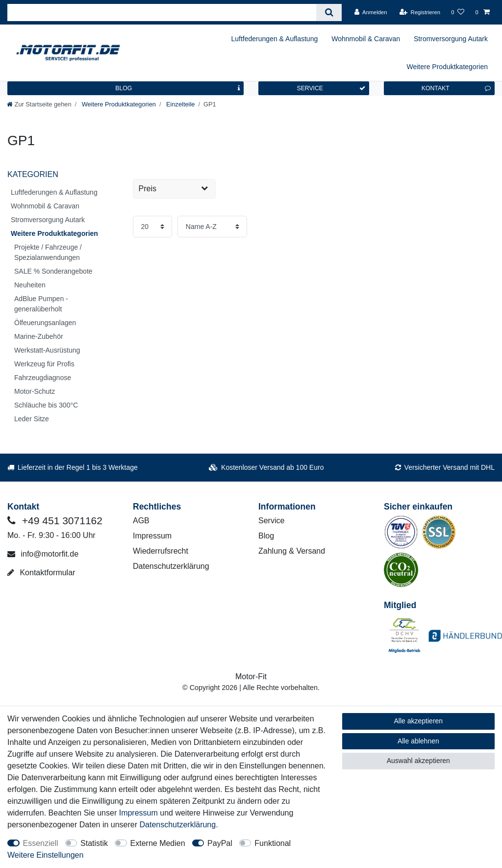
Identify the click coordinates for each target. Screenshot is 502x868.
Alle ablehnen (418, 741)
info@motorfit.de (43, 554)
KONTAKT (456, 88)
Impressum (152, 536)
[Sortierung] (213, 227)
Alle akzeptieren (419, 721)
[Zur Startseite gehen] (39, 104)
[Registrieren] (420, 12)
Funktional (273, 843)
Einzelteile (179, 104)
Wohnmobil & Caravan (366, 39)
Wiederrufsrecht (161, 551)
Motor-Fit (251, 677)
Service (271, 521)
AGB (141, 521)
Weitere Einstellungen (45, 855)
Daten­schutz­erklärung (178, 825)
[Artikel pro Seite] (152, 227)
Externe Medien (158, 843)
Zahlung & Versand (292, 551)
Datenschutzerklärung (171, 566)
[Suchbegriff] (162, 13)
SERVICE (331, 88)
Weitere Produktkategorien (448, 67)
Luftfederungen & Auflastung (275, 39)
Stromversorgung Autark (451, 39)
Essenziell (41, 843)
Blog (266, 536)
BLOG (177, 88)
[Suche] (329, 13)
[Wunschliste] (458, 12)
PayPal (220, 843)
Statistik (94, 843)
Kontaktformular (41, 573)
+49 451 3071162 (55, 521)
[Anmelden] (371, 12)
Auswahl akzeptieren (418, 761)
